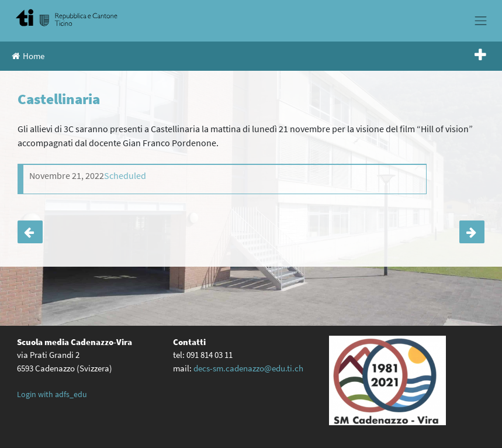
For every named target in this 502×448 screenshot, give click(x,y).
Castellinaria (30, 232)
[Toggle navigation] (481, 20)
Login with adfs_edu (52, 394)
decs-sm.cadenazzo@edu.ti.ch (248, 368)
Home (28, 56)
